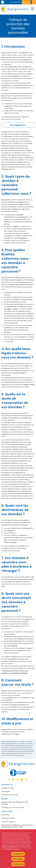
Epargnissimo (15, 9)
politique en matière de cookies (13, 849)
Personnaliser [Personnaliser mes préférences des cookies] (18, 859)
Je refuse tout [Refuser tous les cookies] (18, 864)
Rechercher (2, 2)
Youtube (22, 780)
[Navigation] (32, 9)
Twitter (13, 780)
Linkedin (17, 779)
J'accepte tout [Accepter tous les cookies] (18, 854)
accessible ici (23, 238)
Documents (6, 815)
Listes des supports (8, 822)
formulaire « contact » (11, 309)
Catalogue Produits (8, 818)
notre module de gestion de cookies (10, 846)
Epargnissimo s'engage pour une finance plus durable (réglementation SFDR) (17, 826)
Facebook (10, 779)
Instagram (26, 779)
